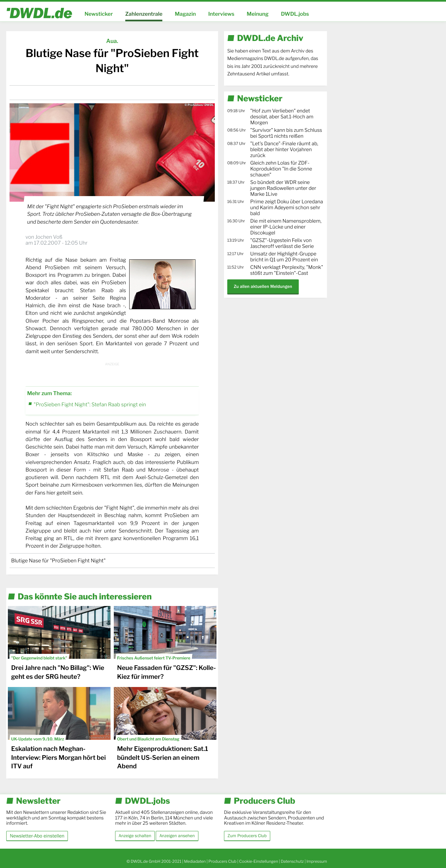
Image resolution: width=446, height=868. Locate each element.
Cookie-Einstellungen (259, 861)
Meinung (258, 14)
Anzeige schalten (135, 836)
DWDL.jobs (295, 14)
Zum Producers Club (247, 836)
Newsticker (99, 14)
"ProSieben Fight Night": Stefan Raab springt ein (90, 404)
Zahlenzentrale (144, 14)
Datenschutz (292, 861)
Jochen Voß (49, 237)
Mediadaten (195, 861)
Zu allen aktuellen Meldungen (263, 286)
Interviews (221, 14)
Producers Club (223, 861)
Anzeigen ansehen (177, 836)
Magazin (185, 14)
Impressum (317, 861)
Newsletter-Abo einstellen (37, 836)
